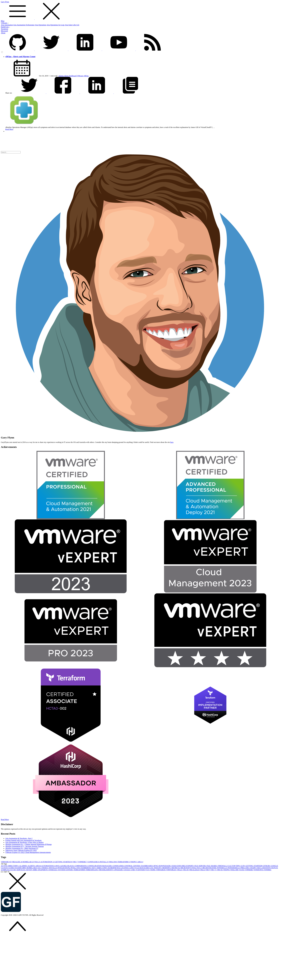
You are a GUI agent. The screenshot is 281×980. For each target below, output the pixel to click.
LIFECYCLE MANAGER (140, 868)
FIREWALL (223, 866)
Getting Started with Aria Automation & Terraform (23, 840)
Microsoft (4, 31)
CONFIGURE (94, 862)
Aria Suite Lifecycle (72, 25)
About (3, 33)
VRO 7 (214, 870)
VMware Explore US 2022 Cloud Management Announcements (28, 852)
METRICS (176, 868)
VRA (37, 862)
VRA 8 (186, 870)
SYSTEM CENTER (66, 870)
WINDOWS (259, 870)
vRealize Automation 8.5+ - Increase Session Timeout (24, 846)
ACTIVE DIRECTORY (10, 866)
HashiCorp (5, 27)
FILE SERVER (200, 866)
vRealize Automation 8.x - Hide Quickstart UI (22, 848)
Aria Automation (7, 25)
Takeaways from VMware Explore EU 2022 (21, 850)
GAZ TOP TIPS (234, 866)
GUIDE (12, 868)
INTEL (74, 868)
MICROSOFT (186, 868)
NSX (194, 868)
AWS (58, 866)
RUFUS (275, 868)
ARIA (140, 862)
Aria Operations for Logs (56, 25)
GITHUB (267, 866)
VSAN (242, 870)
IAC (40, 868)
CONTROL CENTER (132, 866)
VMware (5, 23)
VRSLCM (113, 862)
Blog (3, 21)
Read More (9, 129)
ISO (79, 868)
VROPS (134, 862)
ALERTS (32, 866)
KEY (94, 868)
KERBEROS (87, 868)
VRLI (203, 870)
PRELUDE (245, 868)
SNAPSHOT (43, 870)
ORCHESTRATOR (210, 868)
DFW (156, 866)
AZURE (64, 866)
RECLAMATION (264, 868)
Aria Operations (41, 25)
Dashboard (73, 76)
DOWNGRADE (165, 866)
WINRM (268, 870)
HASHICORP (21, 868)
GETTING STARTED (64, 862)
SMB (35, 870)
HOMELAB (28, 862)
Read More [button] (5, 820)
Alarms (61, 76)
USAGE (127, 870)
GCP (243, 866)
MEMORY (167, 868)
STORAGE (53, 870)
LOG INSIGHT (156, 868)
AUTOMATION (48, 862)
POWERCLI (222, 868)
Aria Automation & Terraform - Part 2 (19, 838)
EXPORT (190, 866)
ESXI (174, 866)
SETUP (29, 870)
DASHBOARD (147, 866)
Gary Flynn (140, 10)
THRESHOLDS (92, 870)
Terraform (4, 29)
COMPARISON (81, 866)
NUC (199, 868)
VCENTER (140, 870)
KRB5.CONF (102, 868)
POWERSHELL (234, 868)
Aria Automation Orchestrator (24, 25)
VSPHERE (83, 862)
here (172, 442)
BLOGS (71, 866)
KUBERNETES (114, 868)
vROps (86, 76)
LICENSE (125, 868)
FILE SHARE (212, 866)
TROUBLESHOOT (106, 870)
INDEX (45, 868)
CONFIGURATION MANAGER (100, 866)
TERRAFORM (124, 862)
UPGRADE (119, 870)
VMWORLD (171, 870)
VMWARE (6, 862)
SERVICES (21, 870)
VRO (75, 862)
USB (133, 870)
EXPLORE (182, 866)
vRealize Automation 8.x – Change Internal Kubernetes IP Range (29, 844)
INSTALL (104, 862)
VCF (148, 870)
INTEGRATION (64, 868)
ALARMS (23, 866)
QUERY (254, 868)
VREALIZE (17, 862)
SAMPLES (6, 870)
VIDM (153, 870)
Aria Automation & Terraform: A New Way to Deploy (24, 842)
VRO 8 (220, 870)
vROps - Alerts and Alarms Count (20, 57)
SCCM (13, 870)
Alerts (66, 76)
